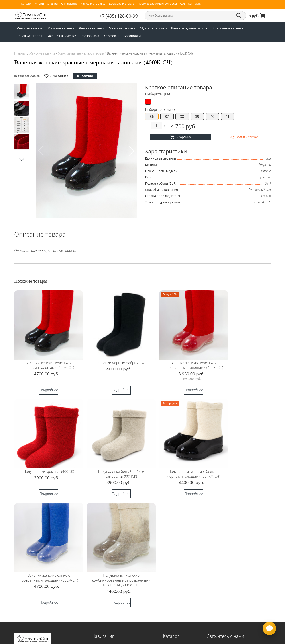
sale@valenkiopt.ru (233, 545)
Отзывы (53, 4)
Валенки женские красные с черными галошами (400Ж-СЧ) (45, 358)
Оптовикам (99, 586)
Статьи (96, 630)
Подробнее (45, 387)
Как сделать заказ (93, 4)
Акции (39, 4)
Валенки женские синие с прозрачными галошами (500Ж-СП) (175, 466)
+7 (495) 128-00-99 (125, 16)
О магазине (69, 4)
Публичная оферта (103, 617)
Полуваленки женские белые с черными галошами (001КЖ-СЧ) (110, 466)
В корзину (180, 137)
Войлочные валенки (228, 28)
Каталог (26, 4)
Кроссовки (112, 36)
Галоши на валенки (61, 36)
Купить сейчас (244, 137)
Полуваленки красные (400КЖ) (240, 355)
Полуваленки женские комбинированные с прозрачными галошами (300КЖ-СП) (240, 468)
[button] (131, 151)
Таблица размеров (103, 574)
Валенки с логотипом (105, 592)
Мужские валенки (61, 28)
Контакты (195, 4)
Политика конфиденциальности (38, 541)
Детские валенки (92, 28)
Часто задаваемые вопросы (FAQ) (161, 4)
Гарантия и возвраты (105, 580)
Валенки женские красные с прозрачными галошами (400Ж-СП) (175, 360)
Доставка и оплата (122, 4)
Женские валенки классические (81, 53)
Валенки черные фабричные (110, 355)
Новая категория (29, 36)
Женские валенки (30, 28)
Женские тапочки (122, 28)
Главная (20, 53)
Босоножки (132, 36)
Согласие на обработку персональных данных (42, 549)
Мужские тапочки (153, 28)
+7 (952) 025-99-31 (226, 561)
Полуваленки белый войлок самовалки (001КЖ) (45, 464)
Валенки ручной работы (190, 28)
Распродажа (90, 36)
